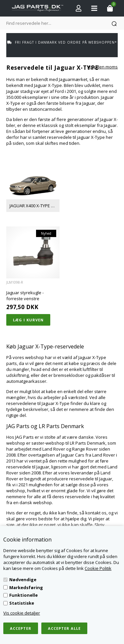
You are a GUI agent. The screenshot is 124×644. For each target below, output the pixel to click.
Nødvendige (23, 580)
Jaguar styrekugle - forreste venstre (25, 296)
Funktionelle (23, 595)
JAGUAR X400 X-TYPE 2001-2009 (35, 206)
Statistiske (22, 603)
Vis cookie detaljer (22, 613)
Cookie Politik (98, 568)
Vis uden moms (102, 67)
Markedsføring (26, 587)
